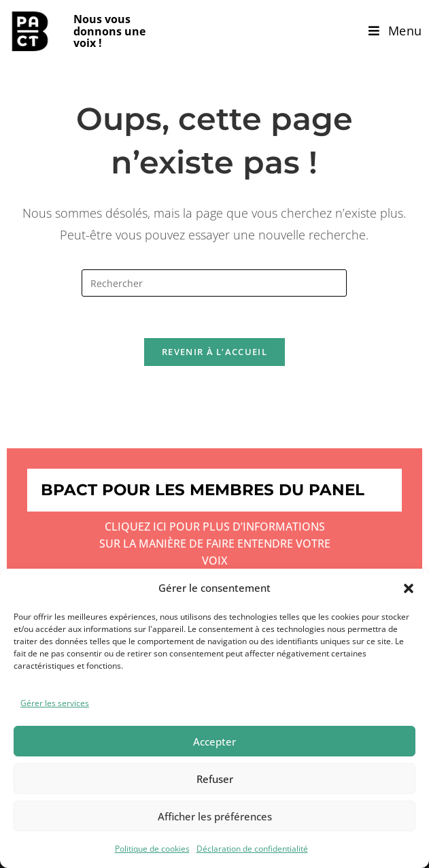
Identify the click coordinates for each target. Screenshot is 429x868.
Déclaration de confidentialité (252, 849)
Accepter (214, 741)
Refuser (215, 779)
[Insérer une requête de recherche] (214, 283)
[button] (409, 588)
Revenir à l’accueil (214, 352)
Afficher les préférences (215, 816)
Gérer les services (55, 703)
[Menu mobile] (395, 31)
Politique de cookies (152, 849)
